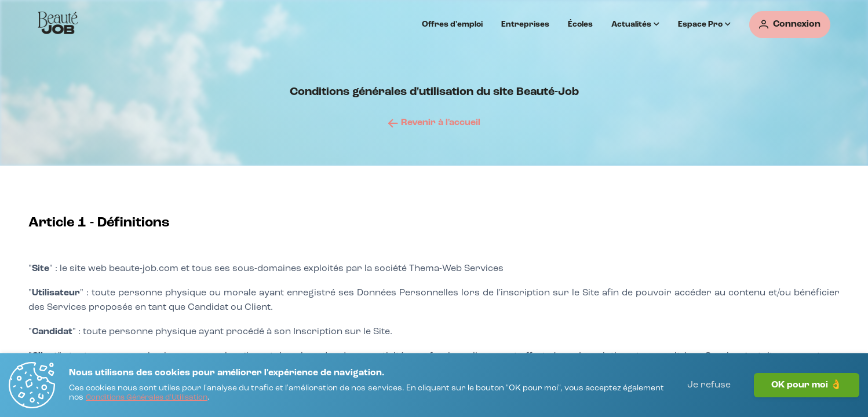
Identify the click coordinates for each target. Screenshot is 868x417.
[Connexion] (790, 25)
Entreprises (525, 24)
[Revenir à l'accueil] (434, 123)
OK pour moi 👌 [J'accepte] (807, 385)
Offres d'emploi (452, 24)
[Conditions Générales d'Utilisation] (147, 398)
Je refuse (709, 385)
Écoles (580, 24)
